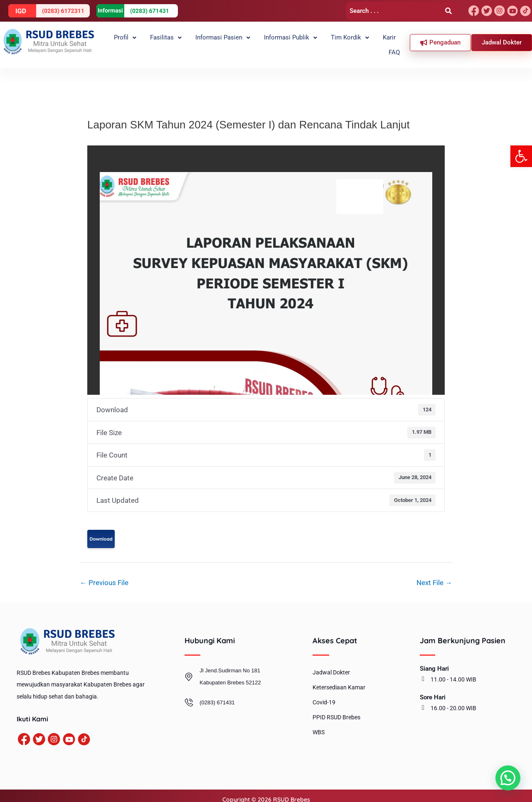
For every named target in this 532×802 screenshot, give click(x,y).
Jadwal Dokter (331, 665)
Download (101, 531)
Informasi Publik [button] (281, 41)
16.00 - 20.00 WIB (453, 701)
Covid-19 (324, 695)
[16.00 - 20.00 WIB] (423, 700)
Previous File (104, 575)
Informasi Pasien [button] (215, 41)
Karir (374, 41)
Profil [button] (123, 41)
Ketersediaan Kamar (339, 680)
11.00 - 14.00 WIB (453, 672)
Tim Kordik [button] (338, 41)
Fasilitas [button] (161, 41)
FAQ (396, 41)
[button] (521, 156)
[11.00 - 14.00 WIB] (423, 672)
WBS (319, 725)
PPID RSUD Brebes (336, 710)
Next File (434, 575)
